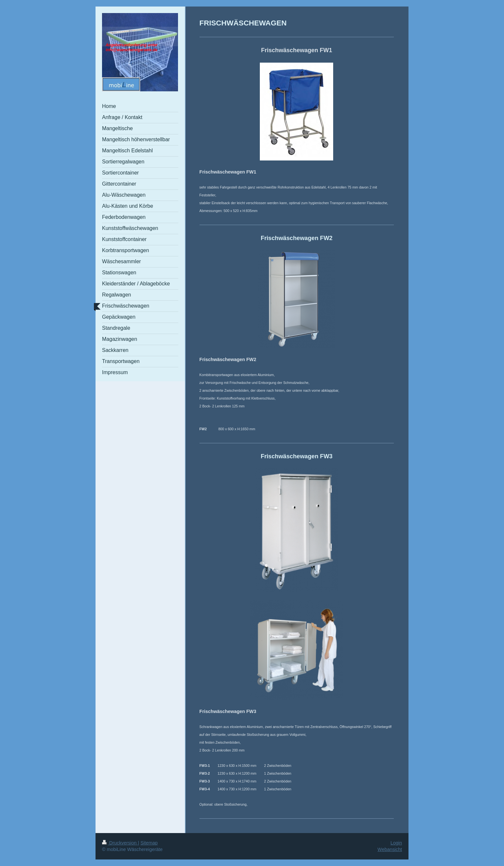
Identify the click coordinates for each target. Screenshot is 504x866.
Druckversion (120, 843)
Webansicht (390, 849)
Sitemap (149, 843)
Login (396, 843)
